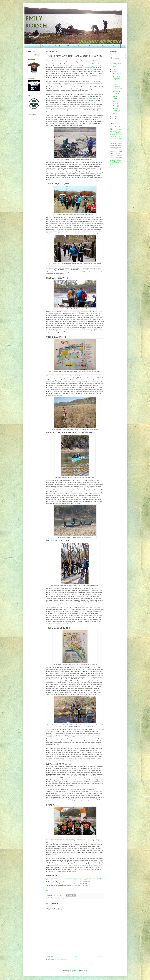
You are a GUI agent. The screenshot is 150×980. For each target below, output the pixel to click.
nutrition (120, 145)
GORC (91, 782)
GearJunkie (113, 140)
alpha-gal (112, 127)
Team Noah (119, 157)
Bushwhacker (113, 131)
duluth (114, 135)
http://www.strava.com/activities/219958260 (77, 886)
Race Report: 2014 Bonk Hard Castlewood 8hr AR (117, 81)
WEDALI (120, 163)
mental (112, 145)
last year (82, 316)
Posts (113, 55)
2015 (113, 69)
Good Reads (82, 46)
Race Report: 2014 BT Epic (118, 88)
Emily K (55, 895)
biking (120, 129)
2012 (113, 116)
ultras (111, 163)
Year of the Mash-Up (76, 60)
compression (113, 133)
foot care (113, 138)
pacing (121, 147)
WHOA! (92, 70)
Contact (116, 46)
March (115, 106)
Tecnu (111, 159)
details (118, 133)
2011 (113, 119)
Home (28, 46)
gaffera (74, 971)
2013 (113, 114)
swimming (112, 157)
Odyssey (112, 147)
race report (63, 898)
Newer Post (50, 957)
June (115, 99)
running (120, 155)
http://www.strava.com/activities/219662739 (74, 884)
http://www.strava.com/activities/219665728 (77, 882)
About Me (36, 46)
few (60, 81)
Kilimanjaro (106, 46)
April (115, 103)
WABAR (115, 163)
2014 (113, 72)
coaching (120, 131)
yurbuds (112, 164)
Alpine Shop (89, 66)
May (115, 101)
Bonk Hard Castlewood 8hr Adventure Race (79, 68)
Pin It (48, 890)
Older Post (100, 957)
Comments (115, 58)
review (112, 156)
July (115, 96)
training (112, 161)
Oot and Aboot (94, 46)
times (63, 81)
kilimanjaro (113, 143)
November (116, 76)
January (116, 111)
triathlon (120, 161)
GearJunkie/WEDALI (95, 75)
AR (58, 898)
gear (121, 138)
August (115, 94)
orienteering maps (52, 121)
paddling (65, 274)
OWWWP (117, 147)
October (116, 91)
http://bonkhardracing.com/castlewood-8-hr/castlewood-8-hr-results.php (81, 878)
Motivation (71, 46)
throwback (120, 159)
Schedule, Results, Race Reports (53, 46)
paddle (111, 149)
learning (120, 144)
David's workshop (91, 98)
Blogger (86, 971)
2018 (113, 67)
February (116, 108)
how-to (116, 142)
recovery (118, 154)
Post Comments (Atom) (60, 960)
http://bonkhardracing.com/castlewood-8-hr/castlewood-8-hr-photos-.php (73, 880)
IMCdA (120, 142)
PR (116, 149)
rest (122, 154)
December (116, 74)
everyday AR (119, 136)
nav (116, 145)
